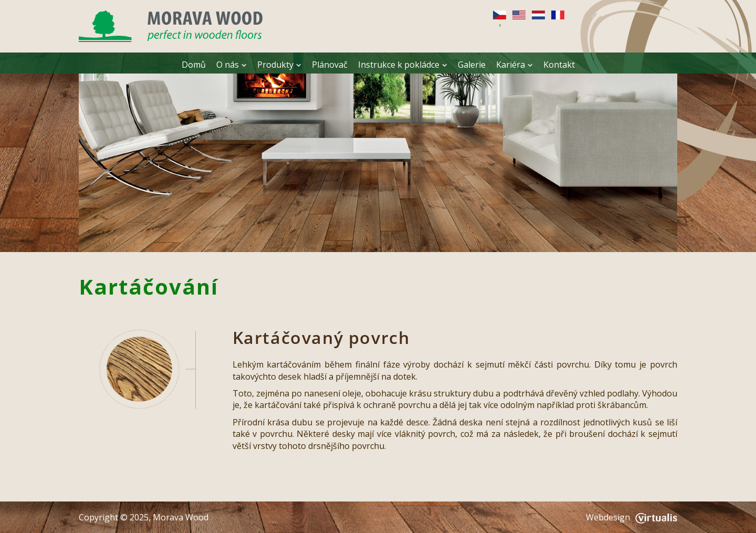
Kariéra (514, 65)
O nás (232, 65)
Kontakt (559, 65)
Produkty (279, 65)
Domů (194, 65)
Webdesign (632, 517)
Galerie (472, 65)
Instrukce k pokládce (403, 65)
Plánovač (330, 65)
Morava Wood (181, 517)
